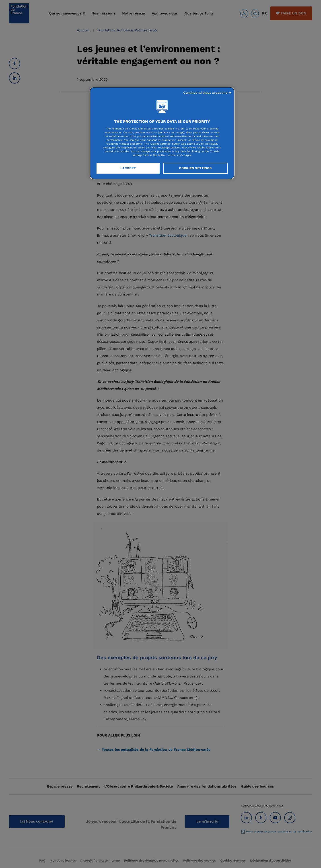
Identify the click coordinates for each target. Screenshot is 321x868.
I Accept (128, 168)
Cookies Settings (195, 168)
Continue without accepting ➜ (207, 92)
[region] (162, 133)
